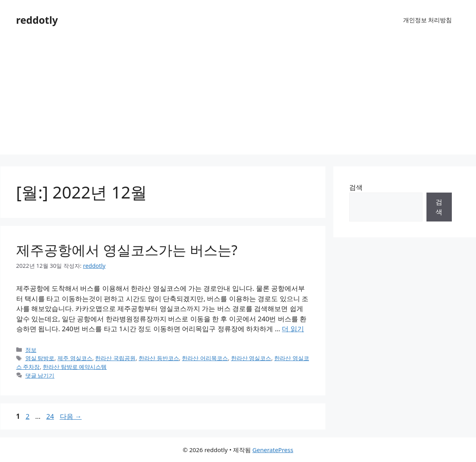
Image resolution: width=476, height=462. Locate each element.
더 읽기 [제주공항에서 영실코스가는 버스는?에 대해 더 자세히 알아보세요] (293, 329)
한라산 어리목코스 (205, 358)
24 (50, 416)
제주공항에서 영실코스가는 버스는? (127, 250)
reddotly (37, 20)
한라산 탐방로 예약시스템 (75, 367)
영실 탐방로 (40, 358)
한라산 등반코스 (159, 358)
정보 (31, 350)
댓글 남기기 (40, 375)
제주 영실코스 (75, 358)
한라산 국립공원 (115, 358)
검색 (356, 187)
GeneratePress (273, 450)
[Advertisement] (238, 99)
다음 (71, 416)
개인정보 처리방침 (428, 20)
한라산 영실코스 (251, 358)
